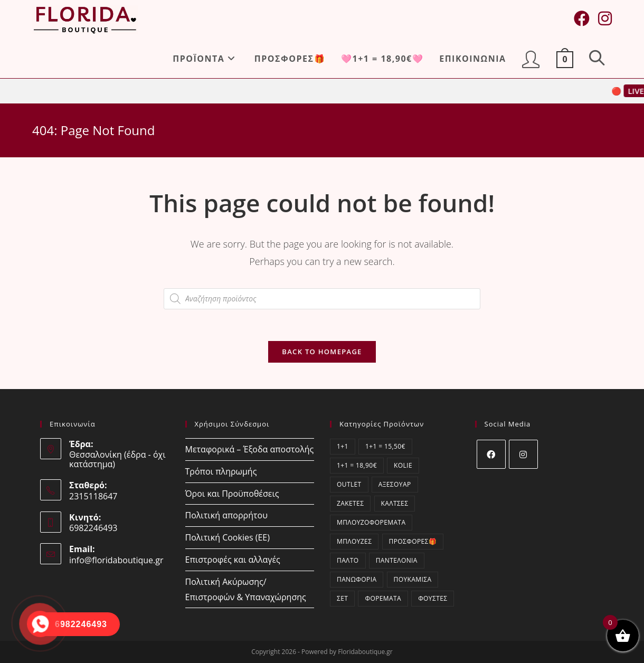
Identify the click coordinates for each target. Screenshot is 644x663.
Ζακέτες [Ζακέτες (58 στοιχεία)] (350, 503)
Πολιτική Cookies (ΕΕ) (228, 537)
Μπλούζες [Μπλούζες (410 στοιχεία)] (354, 541)
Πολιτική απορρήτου (226, 515)
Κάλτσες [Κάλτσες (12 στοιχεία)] (395, 503)
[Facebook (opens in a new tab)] (582, 18)
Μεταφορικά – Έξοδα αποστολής (250, 449)
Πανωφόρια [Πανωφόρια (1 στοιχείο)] (357, 579)
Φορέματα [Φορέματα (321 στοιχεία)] (383, 598)
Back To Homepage (322, 352)
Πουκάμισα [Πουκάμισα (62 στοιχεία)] (413, 579)
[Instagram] (523, 454)
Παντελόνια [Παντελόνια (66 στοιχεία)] (397, 560)
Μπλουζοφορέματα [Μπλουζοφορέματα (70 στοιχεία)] (371, 522)
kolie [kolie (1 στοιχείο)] (403, 465)
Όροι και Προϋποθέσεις (232, 494)
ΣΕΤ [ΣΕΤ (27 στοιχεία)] (342, 598)
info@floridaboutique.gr (116, 560)
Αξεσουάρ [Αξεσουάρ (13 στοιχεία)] (395, 484)
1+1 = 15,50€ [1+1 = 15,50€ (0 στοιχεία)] (385, 446)
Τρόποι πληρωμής (221, 471)
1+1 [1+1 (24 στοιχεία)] (343, 446)
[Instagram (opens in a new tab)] (605, 18)
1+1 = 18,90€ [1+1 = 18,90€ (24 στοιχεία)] (357, 465)
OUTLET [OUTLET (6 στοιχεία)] (349, 484)
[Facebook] (491, 454)
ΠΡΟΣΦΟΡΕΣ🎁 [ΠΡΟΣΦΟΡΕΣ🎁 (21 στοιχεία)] (413, 541)
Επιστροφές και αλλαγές (233, 560)
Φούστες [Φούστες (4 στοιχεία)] (433, 598)
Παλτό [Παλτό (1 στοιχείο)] (348, 560)
